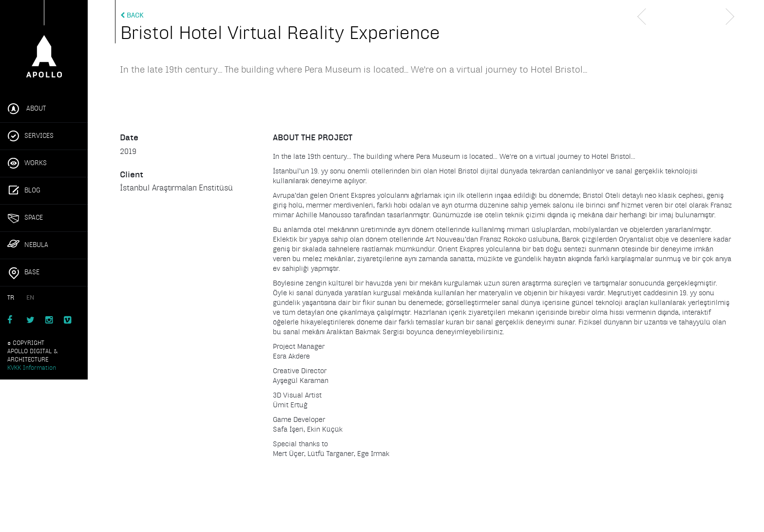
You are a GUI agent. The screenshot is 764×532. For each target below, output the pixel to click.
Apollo (44, 43)
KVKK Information (32, 368)
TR (11, 298)
